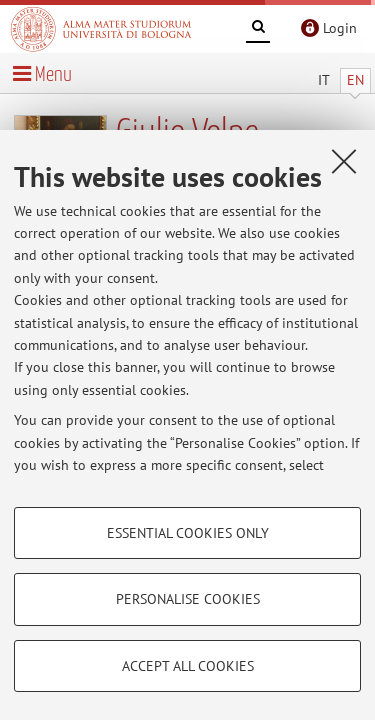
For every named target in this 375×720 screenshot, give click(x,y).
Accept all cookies (188, 666)
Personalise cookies (188, 599)
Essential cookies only (188, 533)
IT (324, 80)
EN (355, 80)
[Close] (344, 161)
